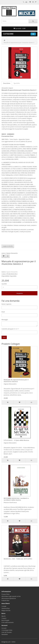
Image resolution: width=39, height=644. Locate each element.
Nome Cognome (6, 304)
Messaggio (5, 320)
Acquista (20, 293)
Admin (13, 642)
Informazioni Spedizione (9, 598)
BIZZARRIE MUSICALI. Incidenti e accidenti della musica (16, 499)
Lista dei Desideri (7, 632)
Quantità (4, 284)
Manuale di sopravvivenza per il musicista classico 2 (19, 43)
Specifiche (17, 83)
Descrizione (7, 83)
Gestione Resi (6, 608)
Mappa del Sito (6, 611)
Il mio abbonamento (8, 622)
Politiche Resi (5, 601)
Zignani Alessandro (12, 272)
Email (3, 312)
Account (4, 628)
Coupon (4, 618)
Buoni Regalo (5, 620)
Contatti (4, 606)
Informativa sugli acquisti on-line (11, 596)
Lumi (9, 642)
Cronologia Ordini (7, 630)
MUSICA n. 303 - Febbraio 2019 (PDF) (18, 559)
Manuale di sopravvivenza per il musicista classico (16, 380)
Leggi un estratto (8, 246)
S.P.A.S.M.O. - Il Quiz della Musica (16, 440)
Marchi (4, 616)
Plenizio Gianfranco (10, 503)
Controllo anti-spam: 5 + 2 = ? (10, 329)
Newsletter (5, 634)
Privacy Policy (6, 594)
